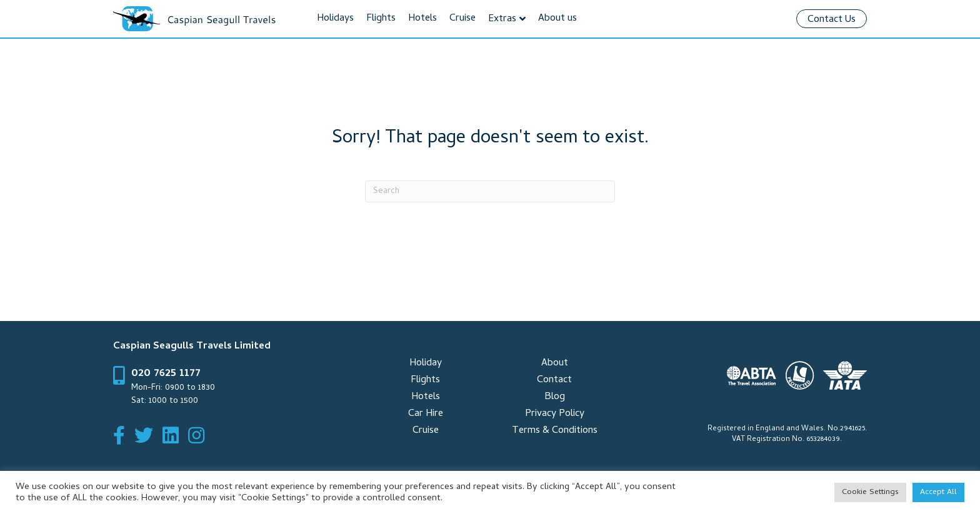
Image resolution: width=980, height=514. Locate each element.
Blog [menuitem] (555, 397)
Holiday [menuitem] (426, 363)
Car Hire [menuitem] (426, 414)
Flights (381, 19)
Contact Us (832, 20)
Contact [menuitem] (554, 380)
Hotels (422, 19)
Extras (502, 19)
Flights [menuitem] (425, 380)
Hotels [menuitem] (426, 397)
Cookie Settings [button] (870, 492)
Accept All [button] (938, 492)
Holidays (335, 19)
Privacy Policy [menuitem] (555, 414)
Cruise (462, 19)
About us (557, 19)
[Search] (490, 191)
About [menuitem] (555, 363)
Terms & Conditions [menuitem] (555, 431)
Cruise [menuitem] (426, 431)
